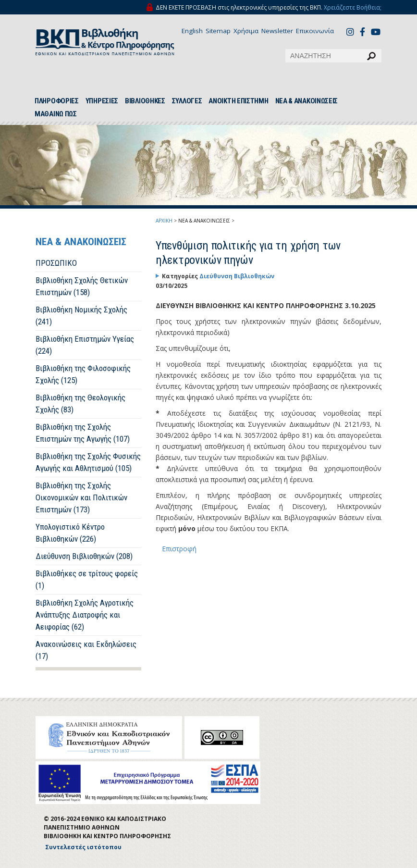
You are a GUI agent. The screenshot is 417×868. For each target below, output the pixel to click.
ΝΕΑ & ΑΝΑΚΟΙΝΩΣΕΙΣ (307, 101)
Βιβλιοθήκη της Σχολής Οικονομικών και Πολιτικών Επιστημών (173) (81, 497)
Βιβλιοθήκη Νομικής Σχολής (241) (81, 316)
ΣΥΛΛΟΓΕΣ (187, 101)
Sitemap (218, 31)
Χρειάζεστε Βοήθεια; (353, 7)
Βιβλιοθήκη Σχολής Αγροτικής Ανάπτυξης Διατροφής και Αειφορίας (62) (85, 615)
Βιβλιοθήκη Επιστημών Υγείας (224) (85, 345)
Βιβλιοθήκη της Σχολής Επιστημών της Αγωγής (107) (83, 433)
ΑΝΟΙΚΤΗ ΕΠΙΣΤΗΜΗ (238, 101)
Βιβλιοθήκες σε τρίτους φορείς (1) (87, 579)
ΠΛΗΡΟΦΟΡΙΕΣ (57, 101)
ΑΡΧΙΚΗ (164, 221)
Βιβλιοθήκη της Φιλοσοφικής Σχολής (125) (83, 374)
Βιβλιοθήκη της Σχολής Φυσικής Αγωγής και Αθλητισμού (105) (88, 462)
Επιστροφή (179, 549)
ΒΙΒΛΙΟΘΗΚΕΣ (145, 101)
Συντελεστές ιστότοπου (83, 847)
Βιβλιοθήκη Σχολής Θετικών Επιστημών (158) (82, 286)
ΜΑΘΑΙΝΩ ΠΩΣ (56, 114)
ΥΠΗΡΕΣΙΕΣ (102, 101)
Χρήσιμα (246, 31)
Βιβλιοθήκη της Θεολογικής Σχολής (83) (80, 403)
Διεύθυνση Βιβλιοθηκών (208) (84, 556)
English (192, 31)
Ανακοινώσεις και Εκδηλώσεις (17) (86, 650)
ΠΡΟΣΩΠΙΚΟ (56, 263)
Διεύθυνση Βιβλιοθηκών (237, 276)
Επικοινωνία (315, 31)
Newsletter (277, 31)
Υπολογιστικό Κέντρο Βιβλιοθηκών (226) (70, 533)
